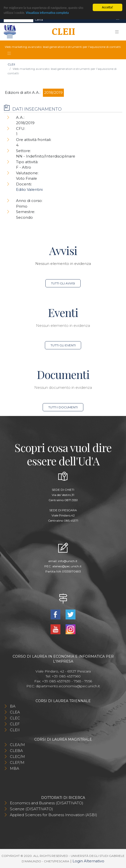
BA (13, 706)
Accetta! (107, 7)
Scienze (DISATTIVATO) (31, 809)
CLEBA (16, 751)
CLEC (15, 718)
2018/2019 (53, 92)
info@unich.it (68, 561)
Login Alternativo (88, 861)
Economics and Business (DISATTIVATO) (47, 803)
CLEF (15, 724)
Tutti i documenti (63, 407)
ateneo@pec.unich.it (67, 566)
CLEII (11, 64)
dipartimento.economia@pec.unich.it (68, 686)
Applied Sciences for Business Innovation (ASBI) (54, 815)
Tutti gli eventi (63, 345)
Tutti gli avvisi (63, 283)
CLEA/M (17, 745)
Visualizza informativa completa (47, 13)
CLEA (15, 712)
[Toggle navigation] (118, 20)
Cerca (39, 19)
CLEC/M (17, 757)
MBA (15, 768)
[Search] (18, 20)
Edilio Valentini (29, 189)
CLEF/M (17, 762)
